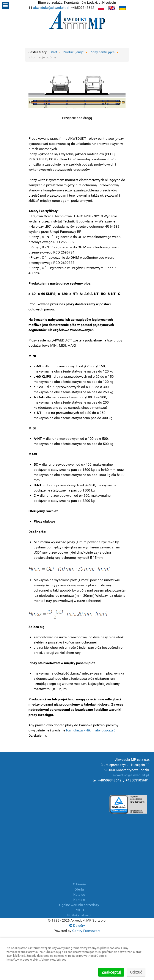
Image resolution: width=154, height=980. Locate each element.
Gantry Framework (86, 931)
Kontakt (79, 900)
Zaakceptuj (111, 972)
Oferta (79, 889)
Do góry (77, 926)
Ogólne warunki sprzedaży (79, 905)
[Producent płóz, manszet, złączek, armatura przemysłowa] (77, 21)
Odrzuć (136, 972)
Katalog (79, 895)
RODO (79, 910)
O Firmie (79, 884)
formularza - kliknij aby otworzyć (91, 730)
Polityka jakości (79, 915)
